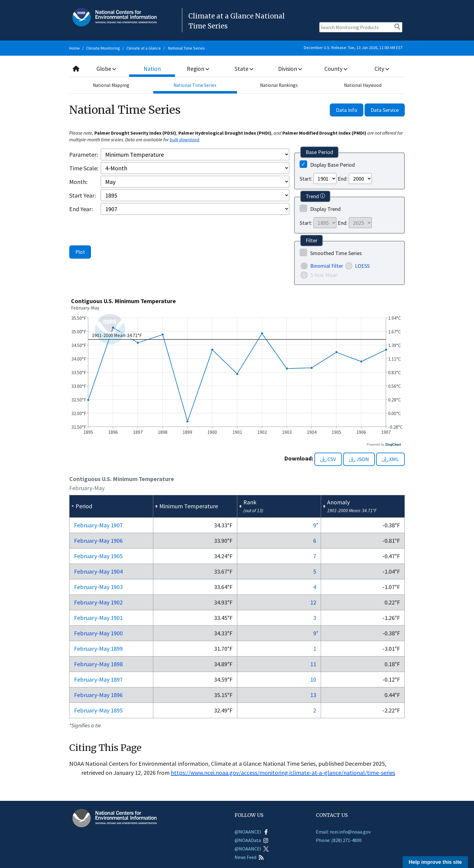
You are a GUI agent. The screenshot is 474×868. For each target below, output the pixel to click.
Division (290, 69)
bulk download (184, 139)
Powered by (384, 444)
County (336, 69)
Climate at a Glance (144, 48)
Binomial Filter (327, 266)
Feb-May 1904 (98, 571)
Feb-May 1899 (98, 649)
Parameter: (84, 154)
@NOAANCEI (252, 832)
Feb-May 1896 (98, 695)
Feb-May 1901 (98, 618)
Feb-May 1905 (98, 556)
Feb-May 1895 (98, 710)
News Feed (249, 857)
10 (313, 679)
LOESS (362, 266)
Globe (106, 69)
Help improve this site (435, 862)
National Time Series (187, 48)
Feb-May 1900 (98, 633)
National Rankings (279, 85)
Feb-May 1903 (98, 587)
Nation (152, 69)
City (382, 69)
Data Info (347, 110)
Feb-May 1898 (98, 664)
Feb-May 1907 (98, 525)
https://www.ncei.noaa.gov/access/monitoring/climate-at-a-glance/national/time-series (283, 773)
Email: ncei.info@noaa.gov (343, 832)
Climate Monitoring (103, 48)
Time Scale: (84, 168)
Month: (78, 182)
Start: (306, 179)
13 (313, 695)
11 (313, 664)
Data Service (385, 110)
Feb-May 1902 (98, 602)
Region (198, 69)
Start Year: (83, 195)
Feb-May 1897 (98, 679)
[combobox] (237, 69)
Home (75, 48)
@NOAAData (252, 840)
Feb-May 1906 (98, 540)
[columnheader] (111, 506)
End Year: (81, 209)
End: (343, 179)
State (244, 69)
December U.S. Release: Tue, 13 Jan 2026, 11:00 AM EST (353, 47)
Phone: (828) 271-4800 (339, 840)
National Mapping (111, 85)
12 (313, 602)
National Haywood (363, 85)
